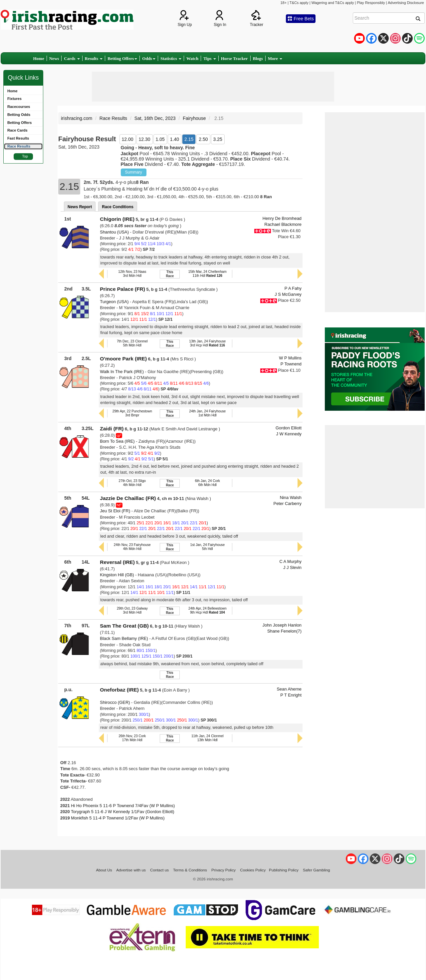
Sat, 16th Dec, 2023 (155, 118)
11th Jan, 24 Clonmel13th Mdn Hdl (208, 738)
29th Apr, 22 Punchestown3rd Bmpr (132, 413)
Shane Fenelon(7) (284, 631)
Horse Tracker (234, 58)
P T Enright (291, 695)
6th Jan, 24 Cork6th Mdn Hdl (208, 483)
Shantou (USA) (114, 232)
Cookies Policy (253, 870)
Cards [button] (72, 58)
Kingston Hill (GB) (117, 575)
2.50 (203, 139)
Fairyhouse (194, 118)
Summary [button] (134, 172)
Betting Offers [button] (122, 58)
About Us (104, 870)
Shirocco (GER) (115, 702)
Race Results (113, 118)
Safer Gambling (317, 870)
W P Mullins (290, 358)
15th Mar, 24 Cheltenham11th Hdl (208, 274)
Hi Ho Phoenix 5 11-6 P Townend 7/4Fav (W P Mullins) (123, 806)
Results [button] (94, 58)
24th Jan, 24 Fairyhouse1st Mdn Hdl (207, 413)
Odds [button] (149, 58)
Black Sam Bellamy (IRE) (124, 638)
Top (25, 156)
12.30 (145, 139)
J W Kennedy (289, 434)
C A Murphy (290, 561)
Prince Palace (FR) (122, 289)
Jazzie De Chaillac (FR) (128, 498)
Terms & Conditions (190, 870)
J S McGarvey (288, 294)
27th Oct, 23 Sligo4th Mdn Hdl (132, 483)
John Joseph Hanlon (282, 625)
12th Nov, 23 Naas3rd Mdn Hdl (132, 274)
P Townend (291, 364)
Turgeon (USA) (114, 302)
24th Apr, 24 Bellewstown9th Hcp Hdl (208, 610)
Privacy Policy (223, 870)
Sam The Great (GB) (124, 626)
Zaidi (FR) (112, 429)
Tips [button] (210, 58)
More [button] (275, 58)
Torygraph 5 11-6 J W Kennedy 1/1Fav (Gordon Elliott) (123, 812)
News (54, 58)
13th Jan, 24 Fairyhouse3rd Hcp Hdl (207, 343)
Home (39, 58)
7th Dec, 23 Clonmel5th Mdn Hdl (132, 343)
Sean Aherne (289, 689)
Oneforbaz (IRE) (119, 690)
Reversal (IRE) (117, 562)
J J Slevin (292, 567)
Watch (192, 58)
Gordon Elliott (289, 428)
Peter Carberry (288, 503)
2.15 (189, 139)
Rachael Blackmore (283, 224)
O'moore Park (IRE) (123, 359)
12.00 (128, 139)
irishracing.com (77, 118)
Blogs (258, 58)
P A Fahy (293, 288)
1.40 (175, 139)
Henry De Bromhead (282, 218)
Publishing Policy (284, 870)
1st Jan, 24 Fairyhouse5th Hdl (207, 547)
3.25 (218, 139)
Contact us (159, 870)
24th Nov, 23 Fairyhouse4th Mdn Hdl (132, 547)
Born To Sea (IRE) (117, 441)
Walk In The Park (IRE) (122, 372)
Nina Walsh (291, 497)
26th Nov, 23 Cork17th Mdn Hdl (132, 738)
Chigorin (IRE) (117, 219)
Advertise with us (131, 870)
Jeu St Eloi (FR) (115, 511)
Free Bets (301, 19)
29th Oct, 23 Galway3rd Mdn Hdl (132, 610)
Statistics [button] (171, 58)
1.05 (160, 139)
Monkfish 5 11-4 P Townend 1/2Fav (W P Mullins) (118, 818)
